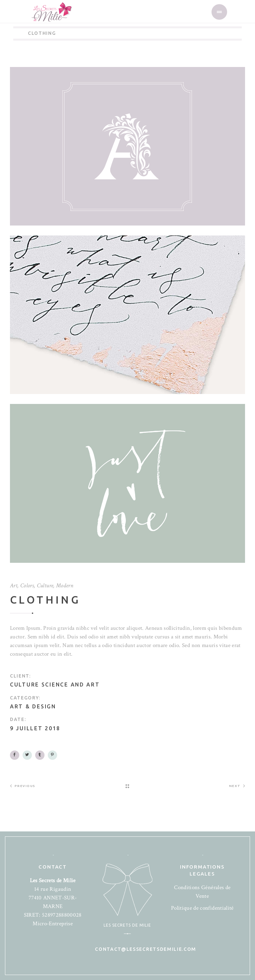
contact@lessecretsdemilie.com (146, 949)
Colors (27, 586)
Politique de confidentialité (202, 908)
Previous (23, 786)
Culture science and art (55, 685)
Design (44, 706)
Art (14, 586)
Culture (45, 586)
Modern (65, 586)
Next (237, 786)
